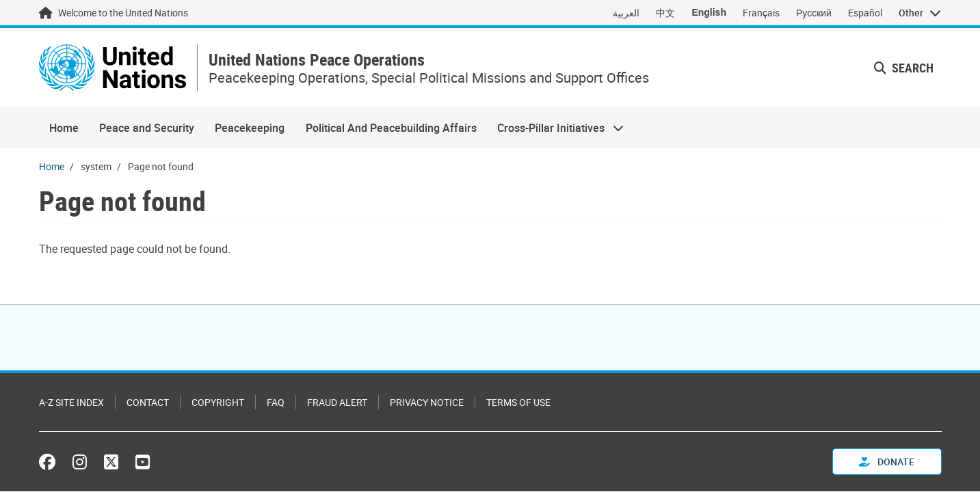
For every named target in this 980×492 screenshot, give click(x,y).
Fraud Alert (337, 402)
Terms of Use (518, 402)
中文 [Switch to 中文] (665, 13)
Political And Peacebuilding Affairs (391, 128)
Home (64, 128)
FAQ (276, 402)
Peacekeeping (250, 128)
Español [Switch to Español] (865, 13)
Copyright (218, 402)
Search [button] (904, 68)
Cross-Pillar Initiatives (555, 128)
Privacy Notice (427, 402)
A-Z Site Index (71, 402)
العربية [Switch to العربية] (626, 13)
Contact (148, 402)
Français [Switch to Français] (761, 13)
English (709, 12)
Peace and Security (147, 128)
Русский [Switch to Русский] (814, 13)
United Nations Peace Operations (317, 60)
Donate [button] (887, 462)
